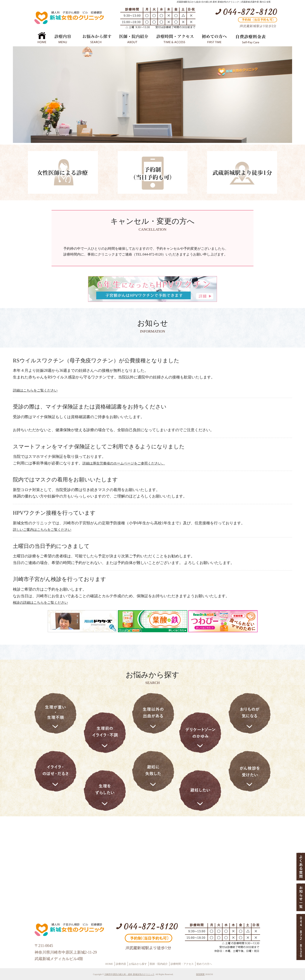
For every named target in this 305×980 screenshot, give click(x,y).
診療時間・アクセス (182, 964)
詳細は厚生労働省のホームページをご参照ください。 (124, 463)
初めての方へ (204, 964)
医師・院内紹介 (159, 964)
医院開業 (200, 974)
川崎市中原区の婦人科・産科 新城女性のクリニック (129, 974)
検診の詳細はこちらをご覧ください (40, 603)
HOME (109, 964)
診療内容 (121, 964)
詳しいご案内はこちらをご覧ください (42, 530)
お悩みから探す (138, 964)
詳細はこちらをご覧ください (35, 390)
